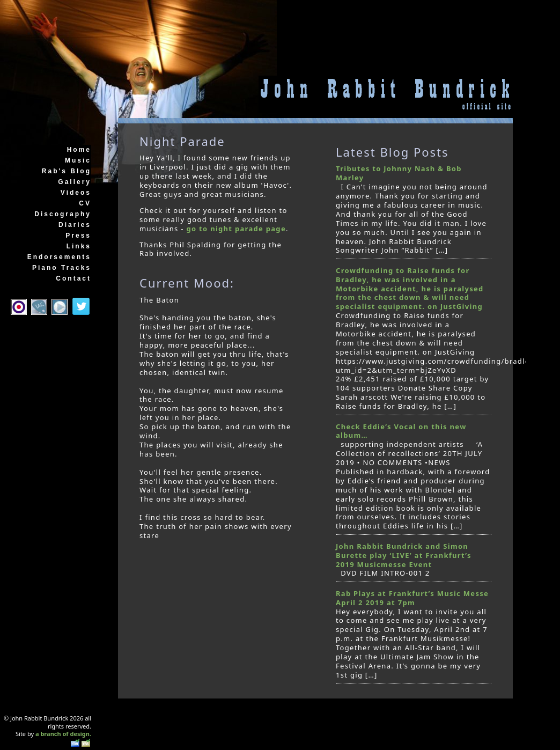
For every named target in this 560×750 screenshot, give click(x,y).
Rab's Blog (67, 171)
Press (78, 236)
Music (78, 160)
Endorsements (59, 257)
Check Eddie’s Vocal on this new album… (401, 431)
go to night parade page (236, 229)
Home (79, 150)
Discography (63, 214)
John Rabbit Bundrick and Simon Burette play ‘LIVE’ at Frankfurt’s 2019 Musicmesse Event (404, 555)
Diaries (75, 225)
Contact (73, 278)
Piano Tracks (62, 268)
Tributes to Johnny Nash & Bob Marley (399, 173)
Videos (76, 193)
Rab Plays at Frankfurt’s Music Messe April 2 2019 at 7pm (412, 598)
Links (79, 246)
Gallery (75, 182)
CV (85, 203)
